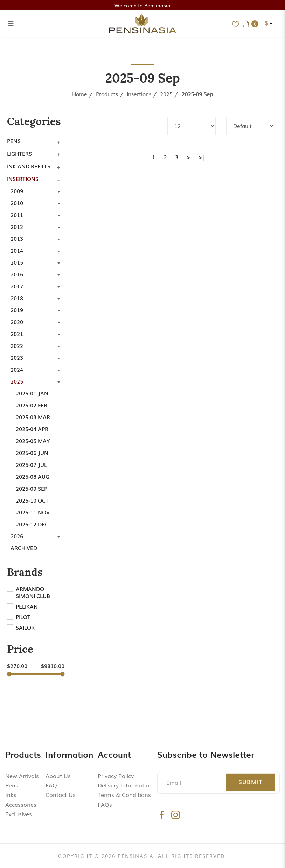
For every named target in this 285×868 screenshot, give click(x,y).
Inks (11, 794)
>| (201, 157)
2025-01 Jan (32, 393)
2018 (17, 298)
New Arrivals (22, 776)
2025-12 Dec (32, 524)
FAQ (51, 785)
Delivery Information (125, 785)
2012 (17, 226)
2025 (166, 94)
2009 (17, 191)
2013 (17, 238)
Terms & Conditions (124, 794)
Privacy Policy (116, 776)
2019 (17, 310)
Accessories (21, 804)
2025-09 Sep (197, 94)
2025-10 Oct (32, 500)
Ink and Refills (29, 166)
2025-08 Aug (33, 476)
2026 (17, 536)
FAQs (105, 804)
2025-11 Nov (33, 512)
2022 (17, 345)
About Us (58, 776)
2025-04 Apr (32, 429)
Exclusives (19, 814)
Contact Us (61, 794)
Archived (24, 548)
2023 (17, 357)
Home (80, 94)
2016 (17, 274)
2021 (17, 334)
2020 (17, 322)
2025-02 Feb (32, 405)
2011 (17, 215)
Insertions (139, 94)
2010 (17, 203)
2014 (17, 250)
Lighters (19, 153)
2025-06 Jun (32, 453)
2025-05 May (33, 441)
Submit (251, 782)
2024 (17, 369)
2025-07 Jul (31, 464)
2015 (17, 262)
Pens (14, 141)
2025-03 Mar (33, 417)
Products (107, 94)
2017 (17, 286)
